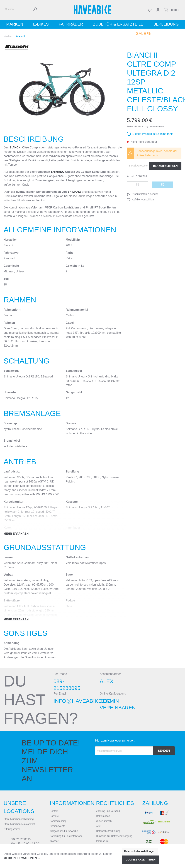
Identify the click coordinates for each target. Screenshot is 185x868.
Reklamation (103, 816)
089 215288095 (21, 839)
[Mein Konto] (158, 10)
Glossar (54, 841)
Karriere (54, 816)
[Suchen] (17, 9)
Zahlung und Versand (108, 811)
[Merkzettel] (150, 10)
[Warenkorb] (172, 10)
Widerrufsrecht (104, 821)
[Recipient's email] (124, 751)
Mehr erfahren (16, 534)
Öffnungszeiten (12, 829)
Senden (164, 751)
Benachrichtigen (165, 166)
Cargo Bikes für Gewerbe (64, 831)
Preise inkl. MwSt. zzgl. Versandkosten (145, 126)
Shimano (58, 172)
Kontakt (54, 811)
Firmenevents (58, 826)
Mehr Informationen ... (22, 858)
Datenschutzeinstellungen (140, 851)
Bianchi (15, 147)
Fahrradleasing (58, 821)
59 (163, 185)
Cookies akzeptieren (141, 860)
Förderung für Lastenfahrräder (67, 836)
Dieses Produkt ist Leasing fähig (153, 134)
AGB (99, 826)
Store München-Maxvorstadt (19, 824)
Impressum (102, 841)
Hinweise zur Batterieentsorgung (114, 836)
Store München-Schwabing (19, 819)
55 (138, 185)
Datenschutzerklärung (108, 831)
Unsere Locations (19, 807)
